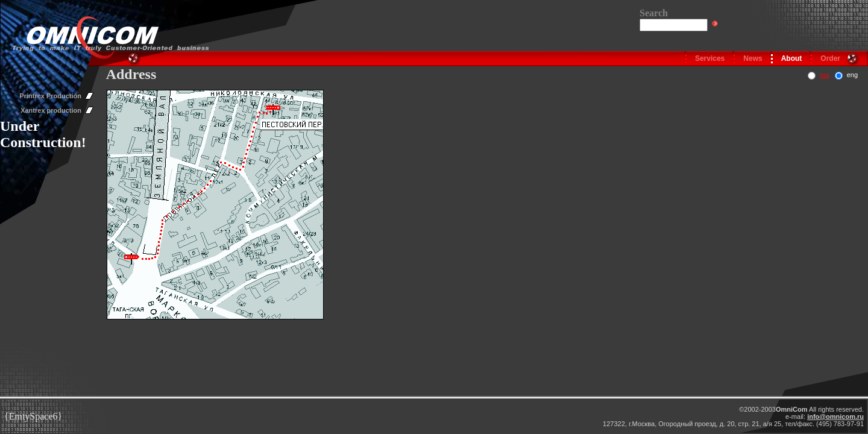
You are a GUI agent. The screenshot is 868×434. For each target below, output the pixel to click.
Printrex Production (50, 96)
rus (824, 75)
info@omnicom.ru (835, 417)
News (753, 58)
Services (710, 58)
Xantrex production (51, 110)
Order (830, 58)
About (792, 58)
